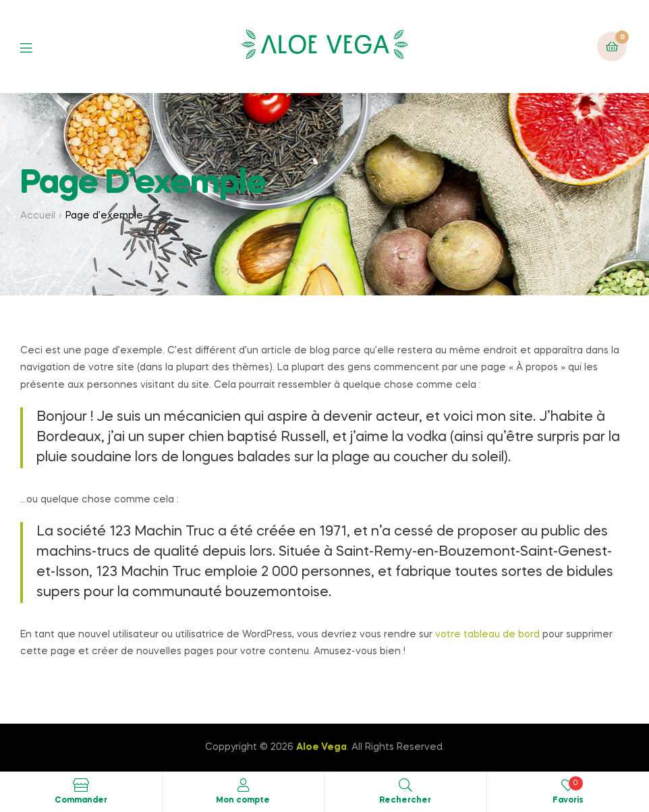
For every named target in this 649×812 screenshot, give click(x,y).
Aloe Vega (321, 747)
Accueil (38, 216)
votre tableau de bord (487, 635)
